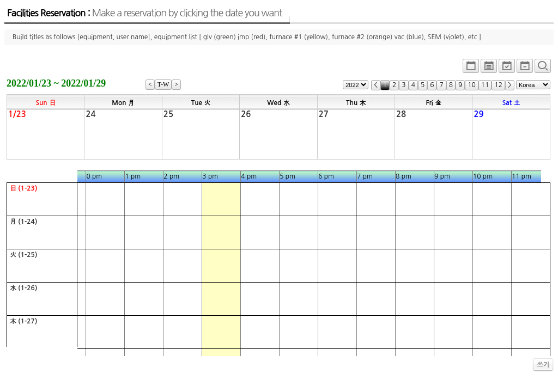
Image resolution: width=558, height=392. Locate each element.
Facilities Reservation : (144, 13)
